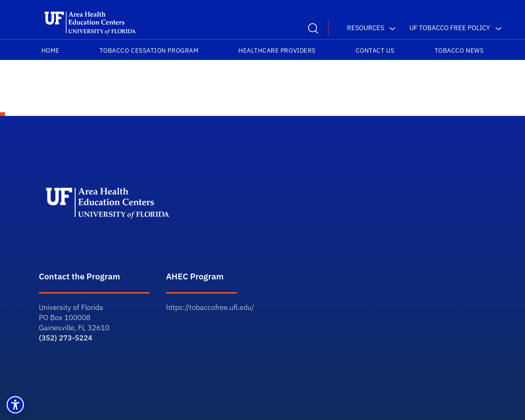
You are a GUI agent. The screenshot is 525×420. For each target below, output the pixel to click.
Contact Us (375, 51)
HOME (51, 51)
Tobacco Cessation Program (149, 51)
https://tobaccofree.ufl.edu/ (210, 307)
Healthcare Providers (277, 51)
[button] (15, 405)
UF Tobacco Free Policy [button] (450, 28)
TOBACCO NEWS (459, 51)
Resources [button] (366, 28)
